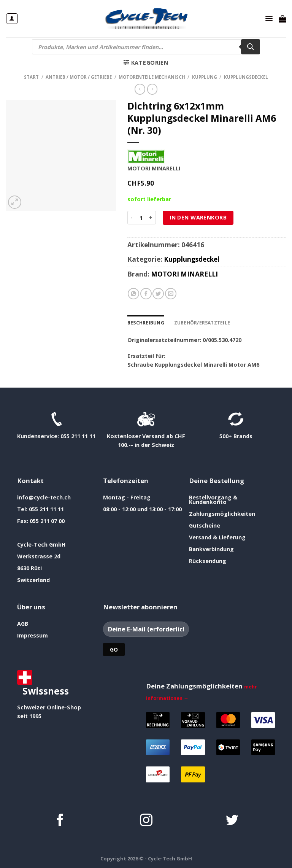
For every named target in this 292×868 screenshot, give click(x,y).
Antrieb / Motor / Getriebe (79, 77)
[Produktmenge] (141, 218)
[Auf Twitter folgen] (232, 821)
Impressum (33, 635)
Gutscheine (205, 525)
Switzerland (33, 579)
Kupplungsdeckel (246, 77)
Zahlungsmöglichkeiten (222, 513)
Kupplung (205, 77)
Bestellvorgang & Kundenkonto (213, 499)
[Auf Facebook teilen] (146, 294)
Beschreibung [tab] (145, 322)
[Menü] (269, 19)
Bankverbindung (211, 549)
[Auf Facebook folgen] (60, 821)
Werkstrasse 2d (39, 556)
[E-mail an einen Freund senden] (171, 294)
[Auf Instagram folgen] (146, 821)
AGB (23, 623)
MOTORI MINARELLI (184, 274)
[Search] (251, 47)
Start (31, 77)
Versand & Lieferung (217, 537)
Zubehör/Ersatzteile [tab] (200, 322)
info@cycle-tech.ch (44, 497)
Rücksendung (208, 560)
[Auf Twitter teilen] (158, 294)
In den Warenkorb (198, 217)
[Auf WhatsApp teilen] (133, 294)
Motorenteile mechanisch (152, 77)
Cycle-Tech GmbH (41, 544)
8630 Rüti (29, 568)
